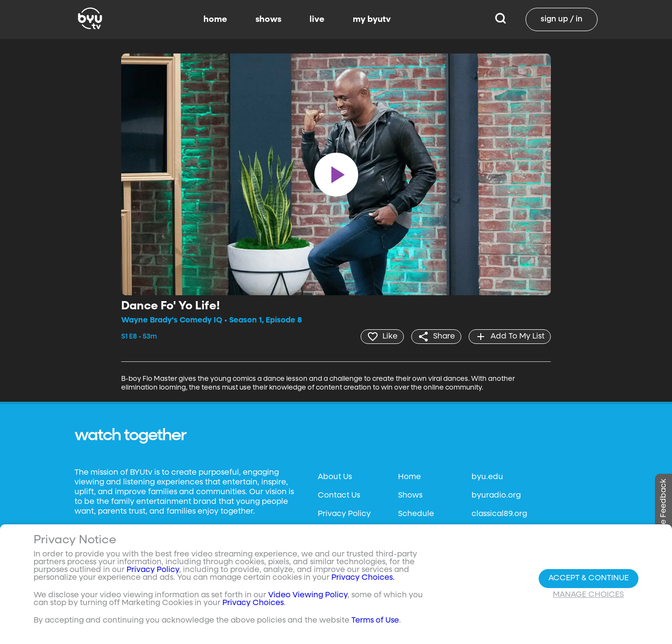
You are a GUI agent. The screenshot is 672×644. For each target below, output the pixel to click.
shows (268, 19)
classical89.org (499, 514)
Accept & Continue (589, 578)
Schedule (416, 514)
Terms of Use (375, 621)
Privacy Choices (253, 603)
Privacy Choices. (363, 578)
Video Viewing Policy (308, 595)
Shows (410, 496)
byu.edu (487, 477)
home (215, 19)
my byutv (372, 19)
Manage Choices (588, 595)
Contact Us (339, 496)
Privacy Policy (344, 514)
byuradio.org (496, 496)
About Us (335, 477)
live (317, 19)
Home (409, 477)
